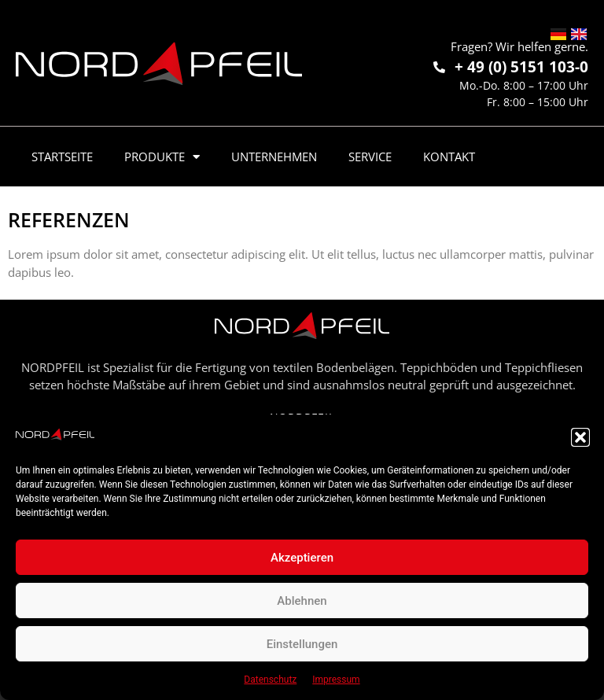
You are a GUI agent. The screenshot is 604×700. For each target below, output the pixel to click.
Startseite (62, 157)
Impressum (336, 680)
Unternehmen (274, 157)
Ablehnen (302, 601)
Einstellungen (302, 644)
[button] (580, 437)
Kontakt (449, 157)
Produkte (162, 157)
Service (370, 157)
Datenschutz (270, 680)
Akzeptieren (302, 558)
